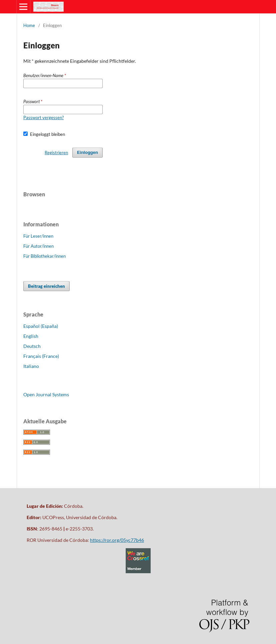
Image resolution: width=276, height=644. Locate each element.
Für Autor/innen (38, 246)
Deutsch (32, 346)
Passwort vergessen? (43, 118)
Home (29, 25)
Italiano (31, 366)
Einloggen (87, 152)
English (31, 336)
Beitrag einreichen (46, 286)
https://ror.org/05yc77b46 (117, 540)
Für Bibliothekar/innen (44, 256)
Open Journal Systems (46, 394)
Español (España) (41, 326)
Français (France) (41, 356)
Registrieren (56, 153)
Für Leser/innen (38, 236)
